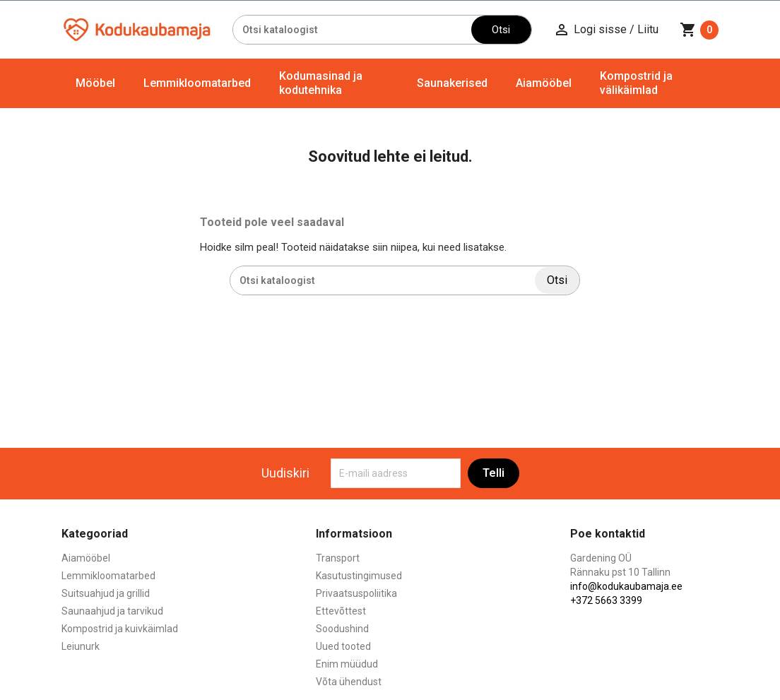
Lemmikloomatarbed (197, 83)
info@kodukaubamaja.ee (626, 586)
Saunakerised (452, 83)
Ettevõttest (341, 611)
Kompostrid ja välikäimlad (636, 83)
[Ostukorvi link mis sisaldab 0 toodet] (699, 30)
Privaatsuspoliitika (356, 593)
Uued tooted (343, 646)
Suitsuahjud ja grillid (106, 593)
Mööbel (95, 83)
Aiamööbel (544, 83)
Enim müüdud (347, 664)
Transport (338, 558)
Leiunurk (81, 646)
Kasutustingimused (359, 576)
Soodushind (342, 629)
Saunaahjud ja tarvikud (112, 611)
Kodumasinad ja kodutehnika (321, 83)
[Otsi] (352, 30)
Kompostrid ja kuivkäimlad (120, 629)
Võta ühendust (349, 682)
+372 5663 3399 (606, 600)
